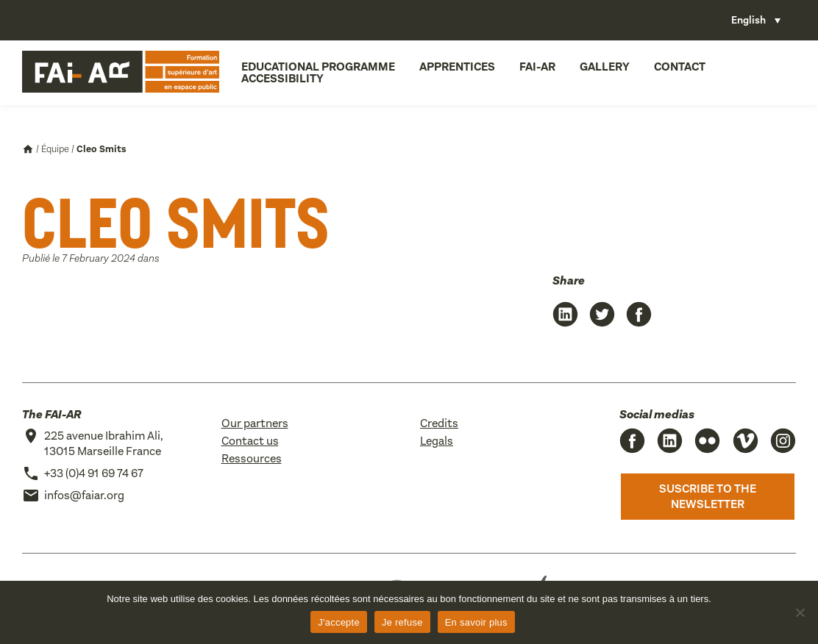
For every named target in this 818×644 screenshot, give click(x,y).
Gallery (605, 67)
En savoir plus (476, 622)
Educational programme (318, 67)
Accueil (28, 149)
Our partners (255, 423)
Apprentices (457, 67)
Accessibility (282, 78)
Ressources (252, 458)
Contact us (250, 441)
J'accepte (339, 622)
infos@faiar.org (84, 495)
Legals (437, 441)
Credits (439, 423)
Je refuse (402, 622)
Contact (680, 67)
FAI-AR (537, 67)
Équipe (55, 149)
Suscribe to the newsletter (708, 497)
